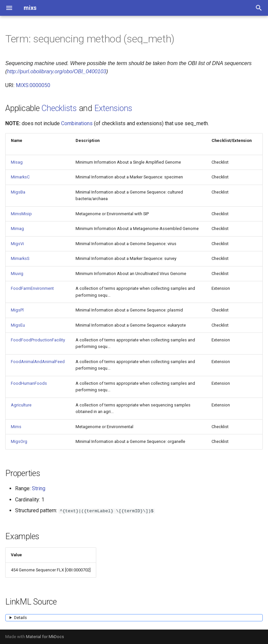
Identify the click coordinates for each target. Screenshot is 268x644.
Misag (17, 162)
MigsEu (18, 325)
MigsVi (17, 244)
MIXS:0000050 (33, 85)
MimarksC (20, 177)
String (39, 488)
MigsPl (17, 310)
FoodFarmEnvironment (32, 288)
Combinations (77, 123)
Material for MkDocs (45, 637)
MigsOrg (19, 441)
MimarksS (20, 258)
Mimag (17, 229)
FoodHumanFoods (29, 383)
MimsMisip (21, 214)
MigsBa (18, 192)
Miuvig (17, 274)
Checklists (59, 108)
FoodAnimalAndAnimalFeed (38, 362)
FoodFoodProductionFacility (38, 340)
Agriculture (21, 405)
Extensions (113, 108)
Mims (16, 427)
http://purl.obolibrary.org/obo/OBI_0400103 (56, 71)
